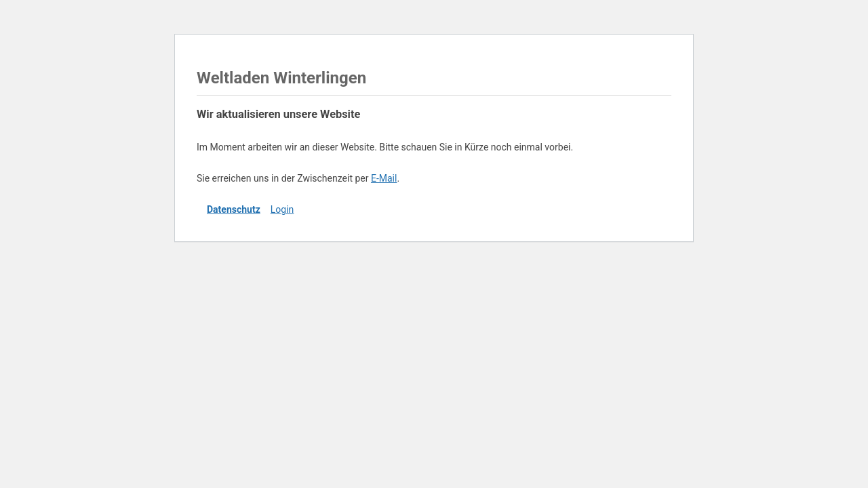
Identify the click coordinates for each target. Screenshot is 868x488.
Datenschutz (234, 209)
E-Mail (384, 178)
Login (282, 209)
